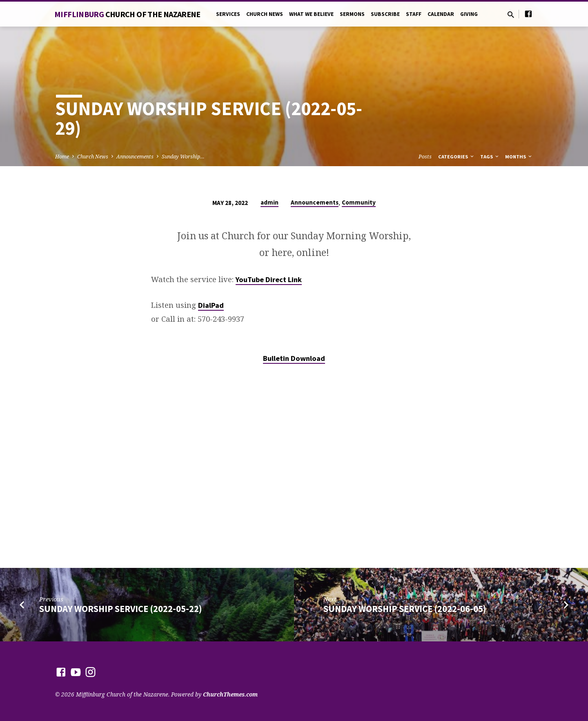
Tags (490, 157)
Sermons (352, 14)
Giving (469, 14)
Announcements (135, 157)
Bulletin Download (294, 358)
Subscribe (385, 14)
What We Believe (311, 14)
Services (228, 14)
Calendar (441, 14)
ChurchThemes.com (230, 694)
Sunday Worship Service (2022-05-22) (120, 609)
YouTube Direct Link (269, 279)
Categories (457, 157)
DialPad (211, 305)
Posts (425, 157)
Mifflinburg (127, 14)
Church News (265, 14)
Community (359, 202)
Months (519, 157)
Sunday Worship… (183, 157)
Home (62, 157)
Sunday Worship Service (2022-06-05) (405, 609)
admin (269, 202)
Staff (414, 14)
